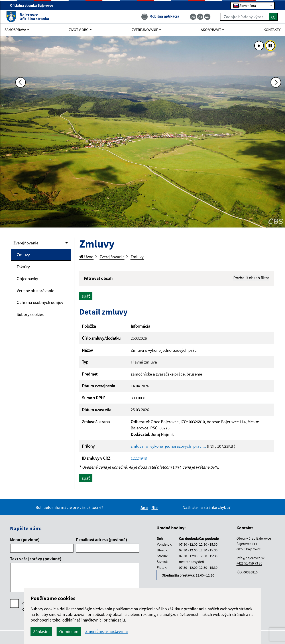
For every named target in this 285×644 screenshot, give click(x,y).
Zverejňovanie (26, 243)
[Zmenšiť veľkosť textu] (189, 17)
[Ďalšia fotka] (269, 131)
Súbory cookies (30, 314)
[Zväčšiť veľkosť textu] (203, 17)
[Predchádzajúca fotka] (16, 131)
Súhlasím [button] (89, 632)
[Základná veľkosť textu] (196, 17)
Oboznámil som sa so (53, 607)
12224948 (139, 459)
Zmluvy (23, 255)
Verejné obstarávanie (35, 291)
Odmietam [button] (116, 632)
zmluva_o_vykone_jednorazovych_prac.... (168, 447)
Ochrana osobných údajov (40, 302)
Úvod (86, 257)
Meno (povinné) (25, 540)
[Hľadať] (269, 17)
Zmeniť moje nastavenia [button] (154, 631)
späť (86, 297)
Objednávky (27, 278)
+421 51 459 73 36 (249, 564)
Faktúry (23, 267)
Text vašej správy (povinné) (36, 559)
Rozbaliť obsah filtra (251, 278)
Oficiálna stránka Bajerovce (33, 6)
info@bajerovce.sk (250, 558)
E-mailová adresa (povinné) (101, 540)
